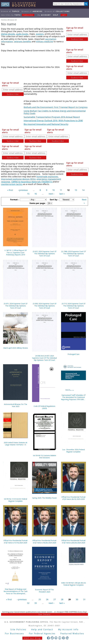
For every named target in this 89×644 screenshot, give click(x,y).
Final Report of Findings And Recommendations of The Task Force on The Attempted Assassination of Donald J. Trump (16, 591)
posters (40, 34)
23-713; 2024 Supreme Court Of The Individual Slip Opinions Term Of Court (73, 306)
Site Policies (18, 629)
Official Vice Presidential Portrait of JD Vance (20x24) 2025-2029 (73, 542)
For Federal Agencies (42, 633)
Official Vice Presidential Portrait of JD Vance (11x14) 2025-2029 (15, 542)
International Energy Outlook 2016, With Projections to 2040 (53, 121)
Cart (64, 15)
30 (77, 599)
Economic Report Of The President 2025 (44, 591)
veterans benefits (23, 41)
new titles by (19, 15)
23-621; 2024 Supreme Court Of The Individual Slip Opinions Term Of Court (44, 254)
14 (83, 190)
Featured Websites (72, 633)
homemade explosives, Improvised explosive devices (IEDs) (30, 178)
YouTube (60, 638)
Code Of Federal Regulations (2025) (44, 407)
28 (62, 599)
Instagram (56, 638)
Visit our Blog (32, 638)
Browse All (10, 11)
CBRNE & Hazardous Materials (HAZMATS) (32, 182)
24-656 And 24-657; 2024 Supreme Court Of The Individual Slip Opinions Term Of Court (44, 358)
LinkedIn (67, 638)
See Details (44, 614)
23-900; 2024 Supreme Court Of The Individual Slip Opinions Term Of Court (44, 306)
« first (10, 190)
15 (28, 194)
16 (36, 194)
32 (28, 603)
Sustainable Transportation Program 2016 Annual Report (52, 117)
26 (47, 599)
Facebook (48, 638)
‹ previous (23, 190)
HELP (56, 15)
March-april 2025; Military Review (16, 348)
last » (62, 194)
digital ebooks (8, 34)
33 (36, 603)
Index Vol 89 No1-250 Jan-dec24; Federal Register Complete (73, 584)
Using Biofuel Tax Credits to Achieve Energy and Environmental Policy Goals (55, 112)
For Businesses (14, 633)
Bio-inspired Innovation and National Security (46, 124)
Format (14, 200)
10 (53, 190)
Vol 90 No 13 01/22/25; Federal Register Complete (16, 500)
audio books (22, 34)
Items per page (38, 203)
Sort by (54, 200)
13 (76, 190)
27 (55, 599)
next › (51, 194)
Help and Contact (42, 629)
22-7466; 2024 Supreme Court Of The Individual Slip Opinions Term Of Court (73, 254)
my (44, 15)
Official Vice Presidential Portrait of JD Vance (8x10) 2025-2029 (73, 498)
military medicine (44, 41)
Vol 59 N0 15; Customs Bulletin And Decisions (44, 457)
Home (4, 20)
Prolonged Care (73, 354)
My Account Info (68, 629)
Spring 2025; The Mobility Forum (44, 498)
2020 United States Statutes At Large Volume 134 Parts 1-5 (16, 444)
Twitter (52, 638)
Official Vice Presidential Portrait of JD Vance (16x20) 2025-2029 (44, 542)
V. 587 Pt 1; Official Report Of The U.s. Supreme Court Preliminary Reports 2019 (16, 253)
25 (40, 599)
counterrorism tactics (12, 184)
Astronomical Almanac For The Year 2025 (16, 405)
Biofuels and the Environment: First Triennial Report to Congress (56, 107)
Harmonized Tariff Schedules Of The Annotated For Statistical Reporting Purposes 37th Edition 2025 (73, 397)
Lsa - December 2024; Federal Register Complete (73, 451)
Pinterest (63, 638)
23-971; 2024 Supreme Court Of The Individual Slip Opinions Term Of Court (15, 306)
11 (61, 190)
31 (84, 599)
